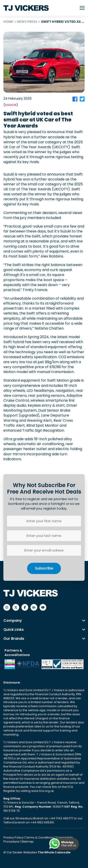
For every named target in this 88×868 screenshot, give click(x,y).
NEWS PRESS (27, 22)
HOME (8, 22)
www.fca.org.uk (43, 791)
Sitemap (27, 842)
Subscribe (44, 568)
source (11, 105)
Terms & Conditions (40, 837)
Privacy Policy (14, 837)
